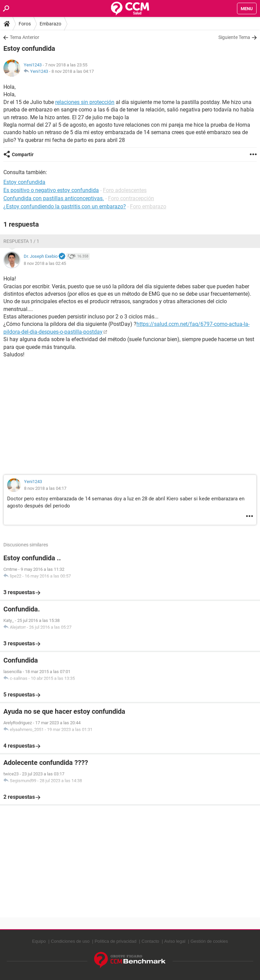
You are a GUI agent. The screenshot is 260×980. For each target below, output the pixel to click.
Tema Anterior (25, 37)
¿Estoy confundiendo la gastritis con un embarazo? (65, 206)
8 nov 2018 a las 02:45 (45, 263)
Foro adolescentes (125, 190)
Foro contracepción (131, 198)
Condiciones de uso (70, 941)
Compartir (23, 154)
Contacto (150, 941)
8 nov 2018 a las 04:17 (73, 71)
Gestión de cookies (209, 941)
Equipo (39, 941)
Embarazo (50, 24)
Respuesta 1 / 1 (21, 241)
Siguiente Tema (234, 37)
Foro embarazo (148, 206)
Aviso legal (175, 941)
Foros (25, 24)
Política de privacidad (115, 941)
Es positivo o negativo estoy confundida (51, 190)
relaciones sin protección (85, 102)
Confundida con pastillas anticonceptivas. (54, 198)
